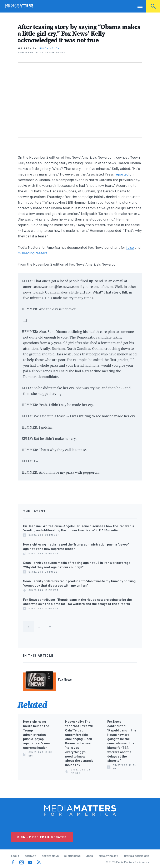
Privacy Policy (108, 856)
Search (153, 6)
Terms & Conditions (136, 856)
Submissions (72, 856)
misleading (26, 253)
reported (122, 174)
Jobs (90, 856)
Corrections (50, 856)
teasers (41, 253)
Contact (30, 856)
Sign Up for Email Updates (42, 837)
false (130, 247)
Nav (137, 6)
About (15, 856)
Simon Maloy (49, 48)
